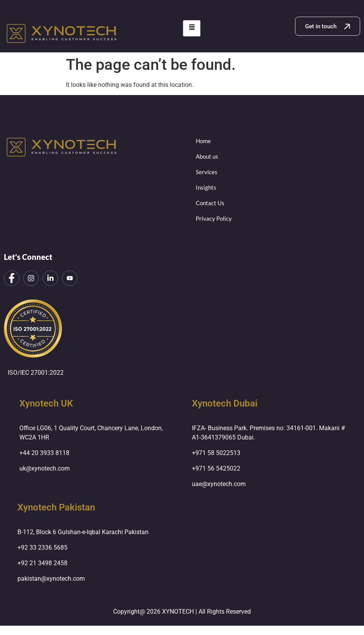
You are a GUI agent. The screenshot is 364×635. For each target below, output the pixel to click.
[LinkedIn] (50, 278)
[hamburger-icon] (192, 28)
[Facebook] (12, 278)
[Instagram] (31, 278)
